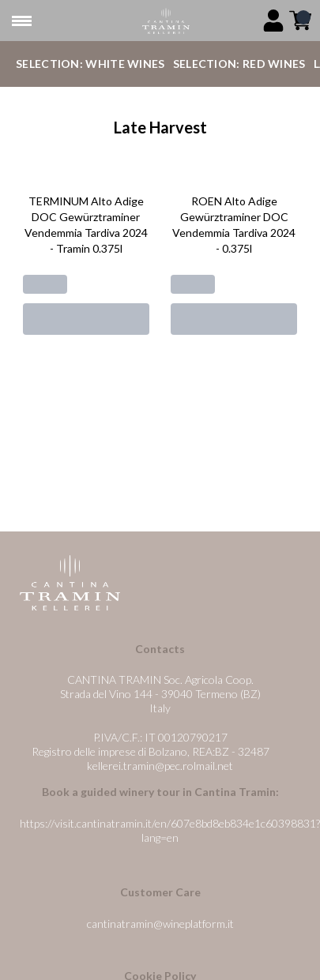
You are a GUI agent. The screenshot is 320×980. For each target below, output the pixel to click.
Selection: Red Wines (239, 64)
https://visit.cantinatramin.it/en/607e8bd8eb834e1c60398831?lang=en (170, 830)
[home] (166, 21)
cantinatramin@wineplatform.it (160, 924)
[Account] (273, 21)
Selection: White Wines (90, 64)
